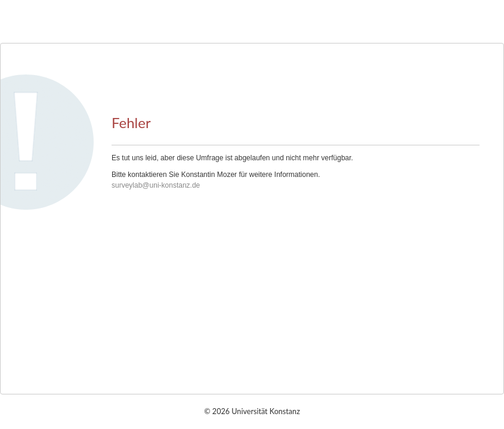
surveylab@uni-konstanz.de (156, 185)
